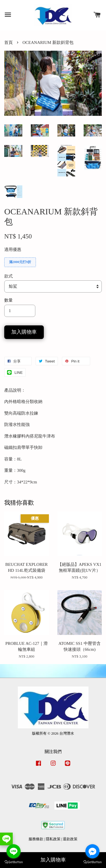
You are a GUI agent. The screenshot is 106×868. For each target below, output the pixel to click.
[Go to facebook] (92, 851)
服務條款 (36, 839)
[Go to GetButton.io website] (92, 862)
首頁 (8, 42)
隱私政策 (53, 839)
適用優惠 (13, 249)
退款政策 (70, 839)
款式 (8, 276)
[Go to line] (14, 851)
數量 (8, 300)
